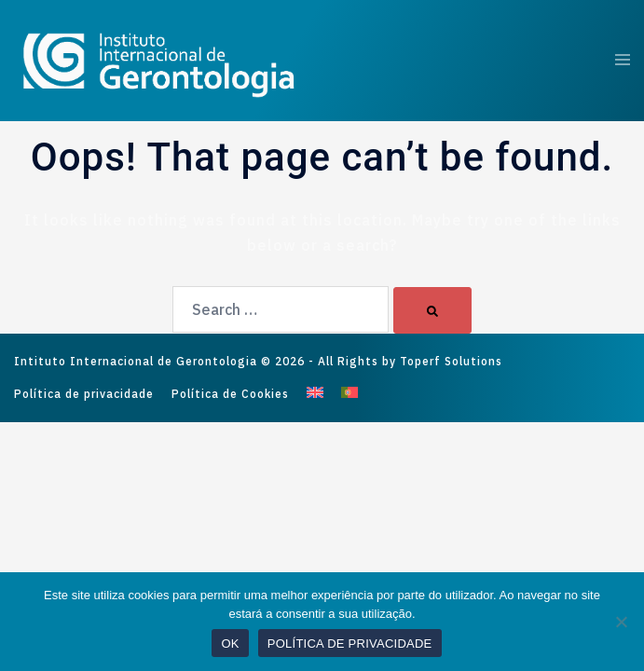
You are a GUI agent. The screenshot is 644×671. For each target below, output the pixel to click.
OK (230, 644)
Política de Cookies (230, 394)
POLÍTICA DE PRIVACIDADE (350, 644)
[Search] (432, 310)
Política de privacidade (84, 394)
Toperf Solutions (451, 361)
